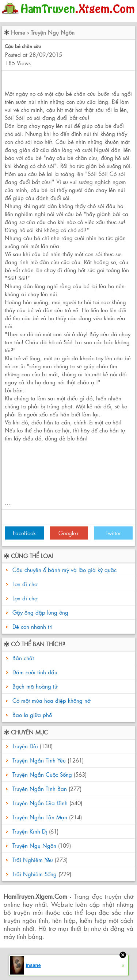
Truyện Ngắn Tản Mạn (40, 817)
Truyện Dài (25, 746)
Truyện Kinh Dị (30, 831)
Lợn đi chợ (25, 584)
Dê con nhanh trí (33, 626)
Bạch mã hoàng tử (34, 686)
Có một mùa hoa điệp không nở (50, 700)
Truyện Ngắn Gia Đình (40, 803)
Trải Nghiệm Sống (35, 874)
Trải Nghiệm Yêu (33, 860)
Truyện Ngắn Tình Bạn (40, 789)
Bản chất (22, 658)
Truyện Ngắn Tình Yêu (39, 760)
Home (18, 32)
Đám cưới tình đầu (34, 672)
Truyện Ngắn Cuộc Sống (42, 774)
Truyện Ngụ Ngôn (53, 32)
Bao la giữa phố (31, 715)
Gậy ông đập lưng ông (40, 612)
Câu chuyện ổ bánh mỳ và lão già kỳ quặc (64, 570)
